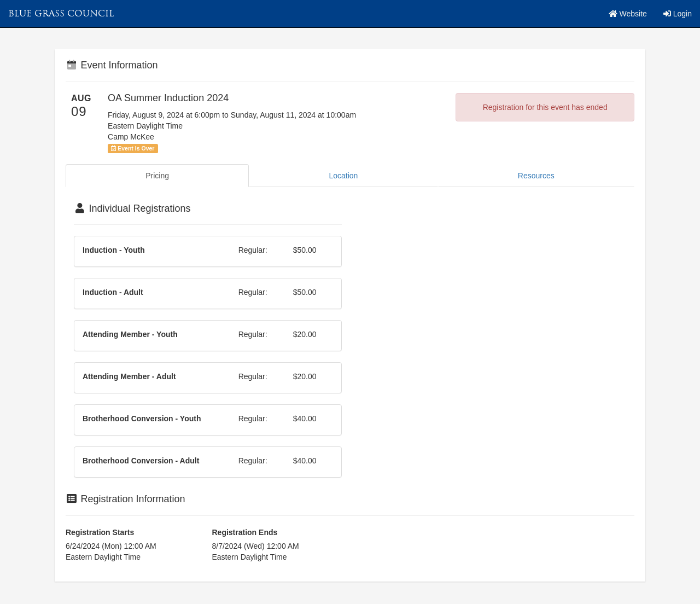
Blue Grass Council (61, 13)
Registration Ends (245, 532)
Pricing (157, 176)
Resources (536, 176)
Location (343, 176)
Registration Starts (100, 532)
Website (628, 14)
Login (678, 14)
